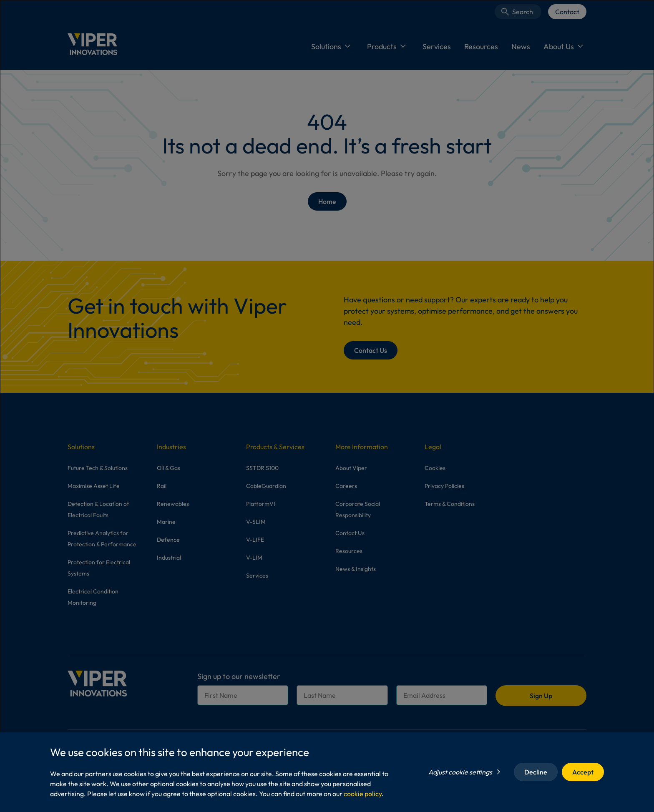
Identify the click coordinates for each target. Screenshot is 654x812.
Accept (583, 772)
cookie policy (363, 794)
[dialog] (327, 406)
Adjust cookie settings (460, 772)
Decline (536, 772)
